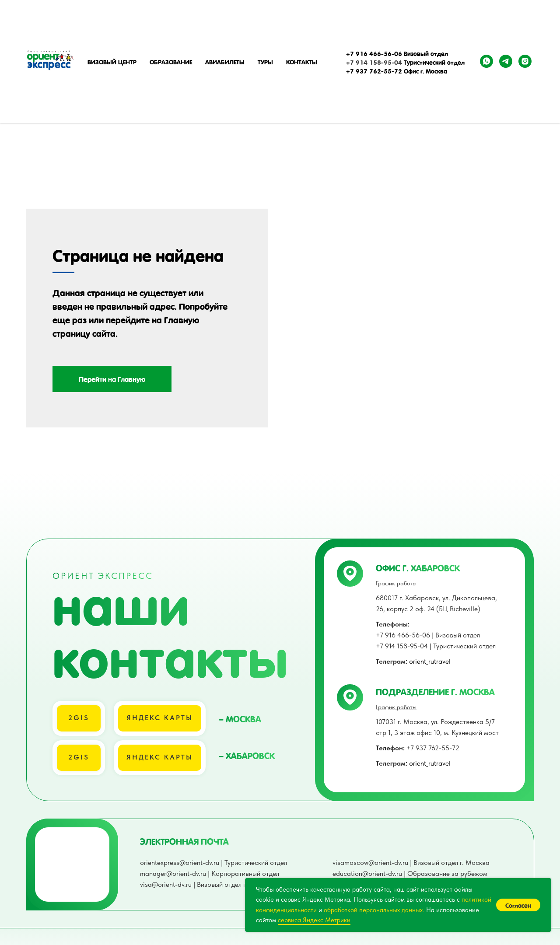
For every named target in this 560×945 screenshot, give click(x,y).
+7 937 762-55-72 (418, 768)
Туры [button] (265, 61)
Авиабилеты (225, 61)
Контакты (302, 61)
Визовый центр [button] (112, 61)
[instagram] (525, 61)
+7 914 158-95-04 (374, 62)
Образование (171, 61)
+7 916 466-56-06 (374, 53)
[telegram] (506, 61)
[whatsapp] (486, 61)
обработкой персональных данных (373, 910)
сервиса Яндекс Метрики (314, 920)
